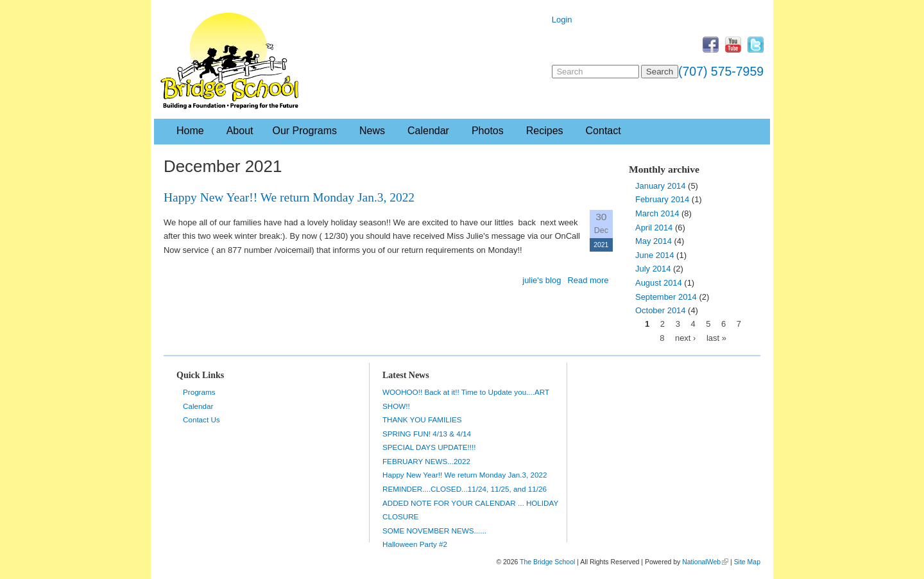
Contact (603, 131)
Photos (488, 131)
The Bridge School (547, 562)
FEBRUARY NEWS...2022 (426, 461)
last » (716, 338)
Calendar (428, 131)
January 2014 (661, 186)
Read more (588, 280)
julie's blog (542, 280)
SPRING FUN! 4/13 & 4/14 (427, 434)
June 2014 (655, 255)
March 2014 (657, 213)
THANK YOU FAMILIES (422, 419)
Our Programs (305, 131)
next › (685, 338)
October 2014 (661, 310)
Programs (199, 392)
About (240, 131)
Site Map (747, 562)
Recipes (545, 131)
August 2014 (659, 283)
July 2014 (653, 269)
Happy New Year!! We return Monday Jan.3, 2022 (289, 197)
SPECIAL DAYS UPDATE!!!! (429, 447)
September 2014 (666, 297)
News (372, 131)
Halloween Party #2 (415, 544)
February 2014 (662, 199)
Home (190, 131)
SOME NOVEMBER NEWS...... (434, 531)
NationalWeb (701, 562)
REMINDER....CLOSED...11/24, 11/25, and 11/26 (465, 489)
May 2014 (654, 241)
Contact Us (201, 419)
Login (562, 20)
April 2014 (654, 228)
